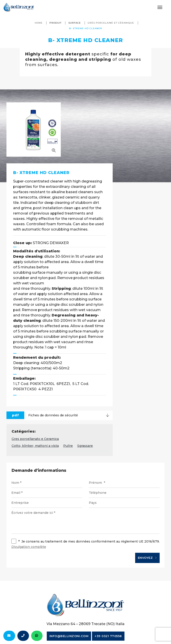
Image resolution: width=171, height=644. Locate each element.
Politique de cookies (87, 612)
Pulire (123, 397)
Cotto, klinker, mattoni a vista (90, 397)
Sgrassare (140, 397)
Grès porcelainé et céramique (111, 23)
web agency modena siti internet (86, 629)
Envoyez (147, 509)
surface (75, 23)
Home (39, 23)
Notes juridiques (105, 605)
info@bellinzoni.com (69, 588)
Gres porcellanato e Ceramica (90, 390)
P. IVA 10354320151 (70, 605)
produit (55, 23)
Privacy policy (136, 605)
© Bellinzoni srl (36, 605)
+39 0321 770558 (108, 588)
